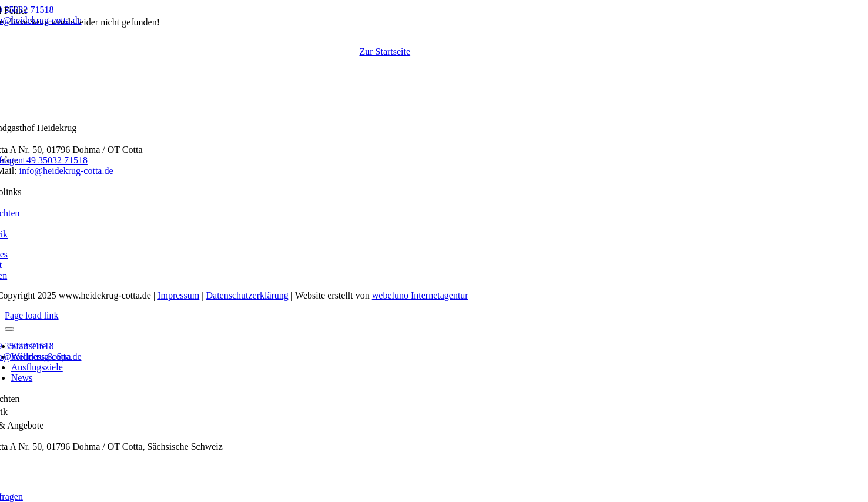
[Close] (9, 329)
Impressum (178, 295)
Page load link (32, 315)
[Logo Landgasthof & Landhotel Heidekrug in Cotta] (439, 85)
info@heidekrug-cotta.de (66, 171)
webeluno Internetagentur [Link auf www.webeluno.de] (420, 295)
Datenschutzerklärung (247, 295)
